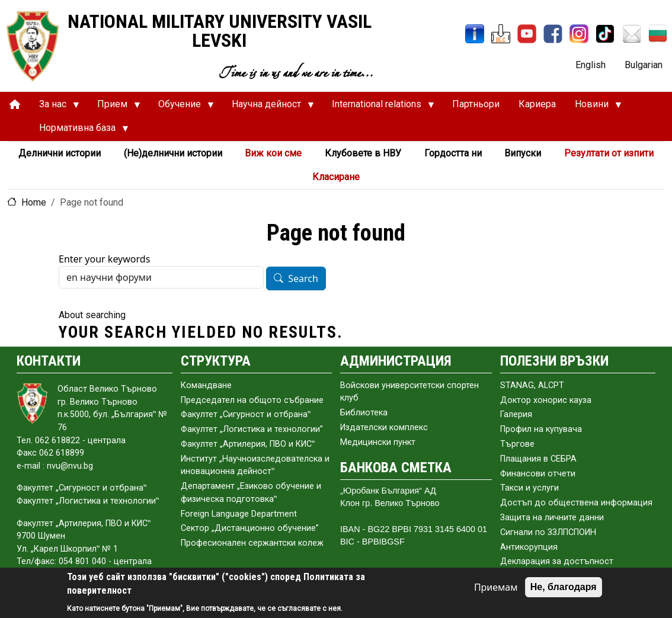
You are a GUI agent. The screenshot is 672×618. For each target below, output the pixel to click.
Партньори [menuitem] (476, 104)
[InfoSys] (475, 34)
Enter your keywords (104, 259)
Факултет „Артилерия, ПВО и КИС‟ (248, 444)
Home (34, 202)
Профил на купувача (541, 429)
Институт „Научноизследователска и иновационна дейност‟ (255, 465)
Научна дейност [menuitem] (268, 107)
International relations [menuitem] (378, 107)
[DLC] (501, 34)
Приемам (496, 587)
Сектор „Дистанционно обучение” (250, 528)
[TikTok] (605, 34)
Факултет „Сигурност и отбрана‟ (246, 414)
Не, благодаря (564, 587)
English (591, 65)
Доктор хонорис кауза (546, 400)
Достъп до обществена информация (576, 503)
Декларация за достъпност (557, 561)
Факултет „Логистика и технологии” (252, 429)
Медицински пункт (378, 442)
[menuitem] (15, 105)
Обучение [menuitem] (181, 107)
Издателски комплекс (384, 428)
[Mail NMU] (632, 34)
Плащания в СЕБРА (538, 459)
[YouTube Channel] (527, 34)
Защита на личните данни (552, 518)
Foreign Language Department (239, 514)
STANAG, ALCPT (532, 385)
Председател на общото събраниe (252, 400)
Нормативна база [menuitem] (79, 131)
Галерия (516, 414)
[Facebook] (553, 34)
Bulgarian (644, 65)
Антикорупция (529, 547)
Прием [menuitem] (114, 107)
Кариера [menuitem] (537, 104)
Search (303, 279)
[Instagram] (579, 34)
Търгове (517, 444)
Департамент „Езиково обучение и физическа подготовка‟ (251, 493)
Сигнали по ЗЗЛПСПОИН (548, 532)
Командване (206, 385)
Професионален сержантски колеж (252, 543)
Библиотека (364, 413)
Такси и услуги (529, 488)
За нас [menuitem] (55, 107)
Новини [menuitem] (593, 107)
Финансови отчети (538, 474)
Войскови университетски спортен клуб (409, 392)
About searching (92, 315)
